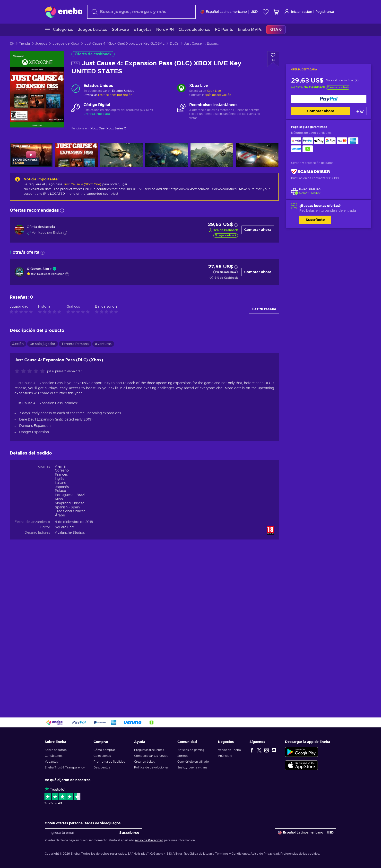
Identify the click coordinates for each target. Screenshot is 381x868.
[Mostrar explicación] (67, 274)
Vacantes (51, 762)
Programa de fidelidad (109, 762)
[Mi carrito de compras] (276, 12)
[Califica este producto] (31, 515)
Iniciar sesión (298, 12)
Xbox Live (214, 91)
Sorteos (183, 756)
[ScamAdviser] (311, 172)
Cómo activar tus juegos (151, 756)
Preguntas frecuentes (149, 750)
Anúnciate (225, 756)
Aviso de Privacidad (149, 840)
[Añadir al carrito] (360, 111)
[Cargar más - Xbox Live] (181, 89)
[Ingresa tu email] (81, 833)
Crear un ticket (144, 762)
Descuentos (102, 767)
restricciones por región (115, 95)
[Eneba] (64, 12)
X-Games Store (39, 269)
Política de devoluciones (151, 767)
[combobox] (141, 12)
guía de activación (218, 95)
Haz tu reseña (264, 453)
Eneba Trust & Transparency (65, 767)
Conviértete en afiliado (193, 762)
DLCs (174, 44)
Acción (18, 488)
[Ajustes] (229, 12)
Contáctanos (54, 756)
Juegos (41, 44)
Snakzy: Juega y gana (192, 767)
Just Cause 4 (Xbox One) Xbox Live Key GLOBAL (125, 44)
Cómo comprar (104, 750)
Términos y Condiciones (232, 854)
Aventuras (103, 488)
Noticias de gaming (191, 750)
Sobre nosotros (56, 750)
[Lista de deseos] (266, 12)
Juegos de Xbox (66, 44)
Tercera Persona (75, 488)
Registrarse (325, 12)
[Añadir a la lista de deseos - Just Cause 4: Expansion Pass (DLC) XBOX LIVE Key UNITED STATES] (273, 59)
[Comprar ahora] (329, 99)
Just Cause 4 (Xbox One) (82, 184)
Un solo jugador (43, 488)
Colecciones (102, 756)
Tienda (24, 44)
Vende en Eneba (229, 750)
